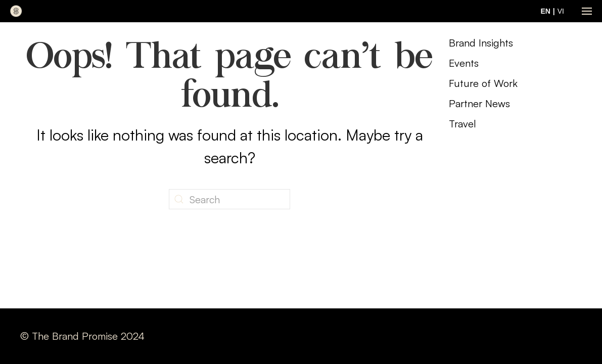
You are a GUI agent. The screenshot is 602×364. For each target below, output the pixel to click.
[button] (587, 11)
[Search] (229, 199)
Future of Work (483, 83)
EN (545, 11)
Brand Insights (481, 43)
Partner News (479, 103)
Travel (462, 124)
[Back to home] (16, 11)
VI (561, 11)
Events (464, 63)
